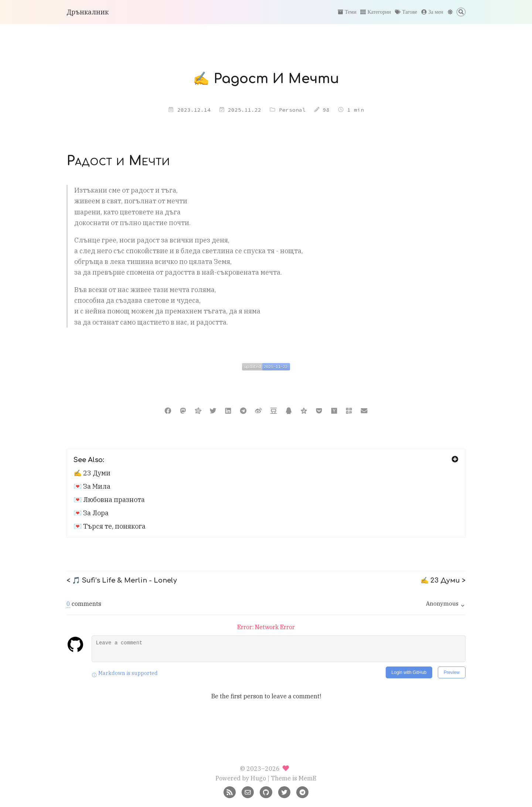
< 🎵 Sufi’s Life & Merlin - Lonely (122, 580)
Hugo (258, 778)
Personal (292, 110)
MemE (308, 778)
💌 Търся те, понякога (110, 526)
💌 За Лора (91, 513)
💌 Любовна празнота (109, 500)
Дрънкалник (88, 12)
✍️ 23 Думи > (443, 580)
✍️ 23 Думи (92, 473)
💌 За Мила (92, 486)
